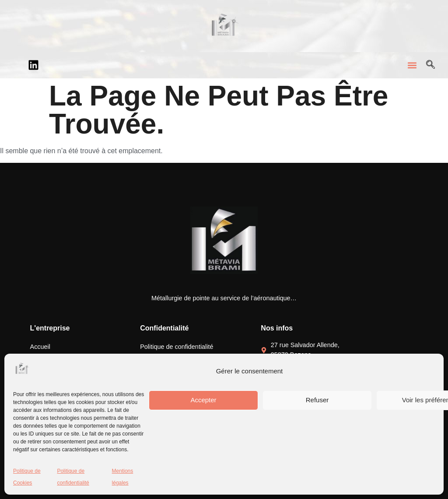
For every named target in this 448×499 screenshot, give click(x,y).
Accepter (203, 400)
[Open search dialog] (430, 65)
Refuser (317, 400)
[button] (412, 65)
